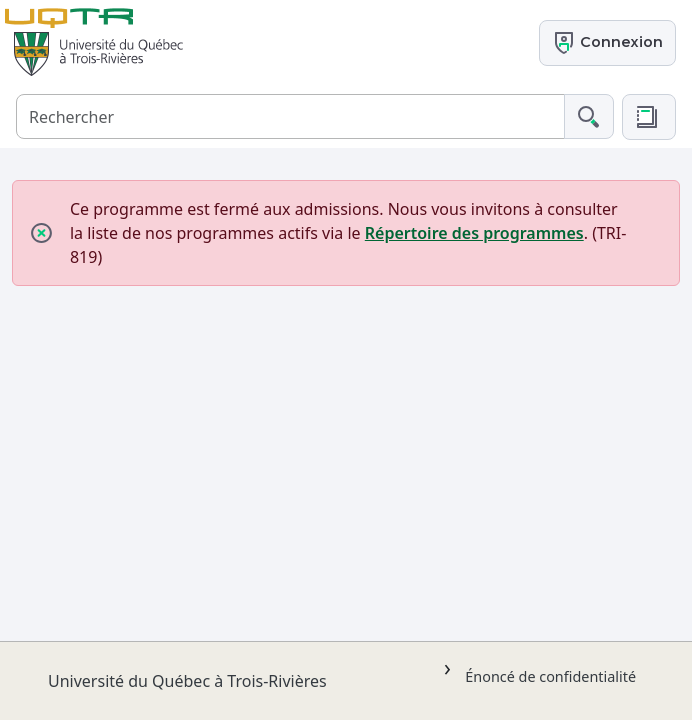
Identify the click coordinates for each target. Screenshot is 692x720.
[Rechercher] (290, 116)
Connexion (607, 43)
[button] (649, 117)
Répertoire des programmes (474, 233)
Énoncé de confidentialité (550, 676)
